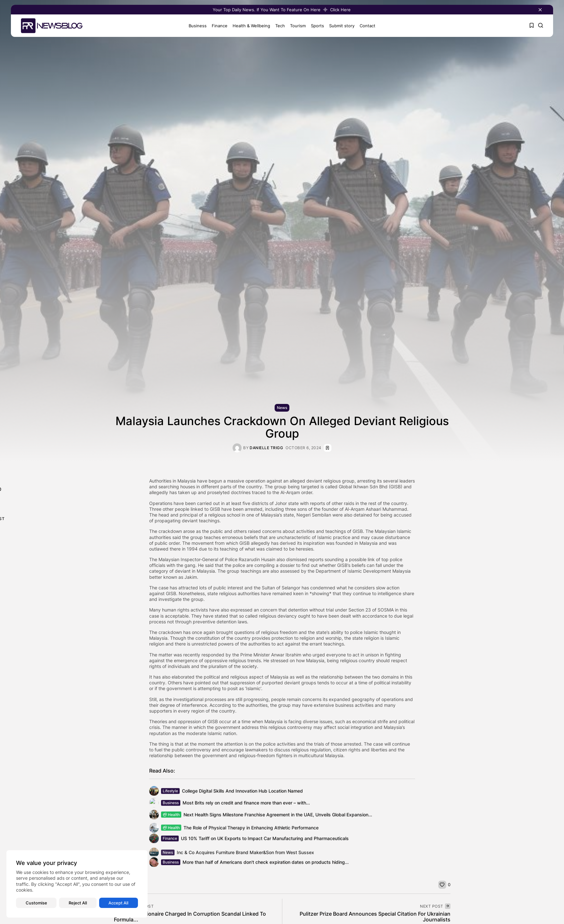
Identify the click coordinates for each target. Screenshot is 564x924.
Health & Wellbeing (249, 26)
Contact (366, 26)
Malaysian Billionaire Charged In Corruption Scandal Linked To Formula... (190, 917)
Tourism (296, 26)
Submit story (340, 26)
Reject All (78, 903)
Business (196, 26)
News (282, 408)
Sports (316, 26)
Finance (218, 26)
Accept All (118, 903)
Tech (278, 26)
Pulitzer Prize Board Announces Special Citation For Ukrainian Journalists (375, 917)
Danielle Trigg (266, 448)
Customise (36, 903)
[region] (77, 884)
